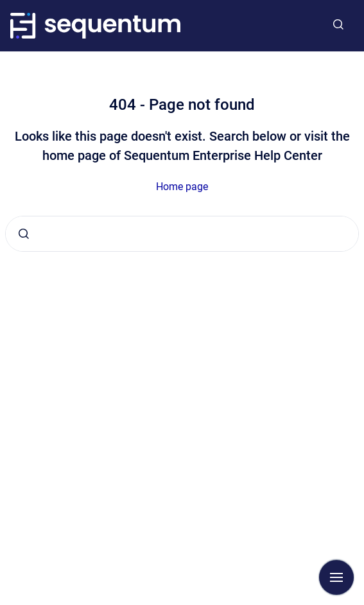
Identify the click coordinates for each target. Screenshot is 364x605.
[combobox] (182, 234)
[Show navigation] (336, 577)
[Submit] (24, 234)
